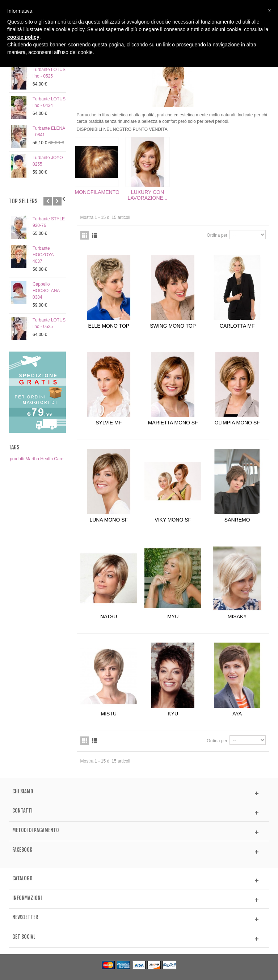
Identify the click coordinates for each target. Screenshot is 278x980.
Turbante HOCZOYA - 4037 (44, 255)
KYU (173, 714)
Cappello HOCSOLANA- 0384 (47, 291)
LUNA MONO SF (109, 520)
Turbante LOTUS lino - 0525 (49, 73)
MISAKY (237, 616)
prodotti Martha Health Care (37, 459)
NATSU (109, 616)
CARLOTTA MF (237, 326)
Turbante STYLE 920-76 (49, 222)
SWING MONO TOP (173, 326)
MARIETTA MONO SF (173, 423)
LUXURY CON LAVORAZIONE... (147, 195)
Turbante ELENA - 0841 (49, 132)
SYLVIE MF (109, 423)
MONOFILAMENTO (97, 192)
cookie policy (23, 37)
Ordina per (217, 235)
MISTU (109, 714)
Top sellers (23, 201)
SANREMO (237, 520)
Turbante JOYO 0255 (48, 161)
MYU (173, 616)
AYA (237, 714)
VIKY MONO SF (173, 520)
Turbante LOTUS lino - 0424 (49, 102)
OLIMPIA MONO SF (237, 423)
